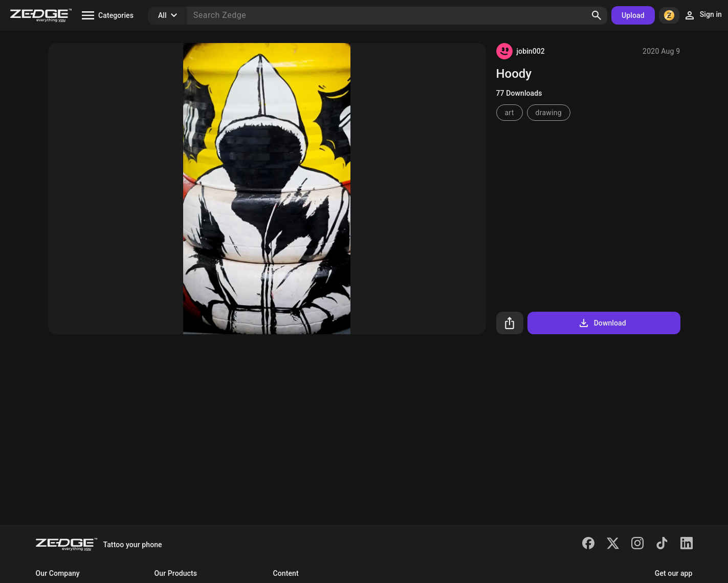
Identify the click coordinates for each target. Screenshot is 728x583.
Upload (633, 15)
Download (602, 323)
